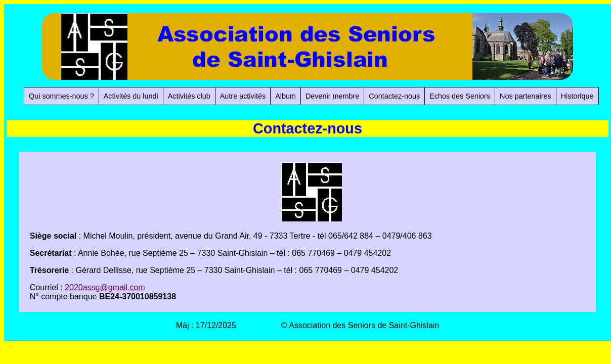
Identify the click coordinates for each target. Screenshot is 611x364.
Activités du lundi (131, 96)
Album (286, 96)
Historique (577, 96)
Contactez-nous (394, 96)
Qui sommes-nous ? (61, 96)
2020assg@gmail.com (105, 287)
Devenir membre (332, 96)
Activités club (189, 96)
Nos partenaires (526, 96)
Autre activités (243, 96)
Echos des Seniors (460, 96)
